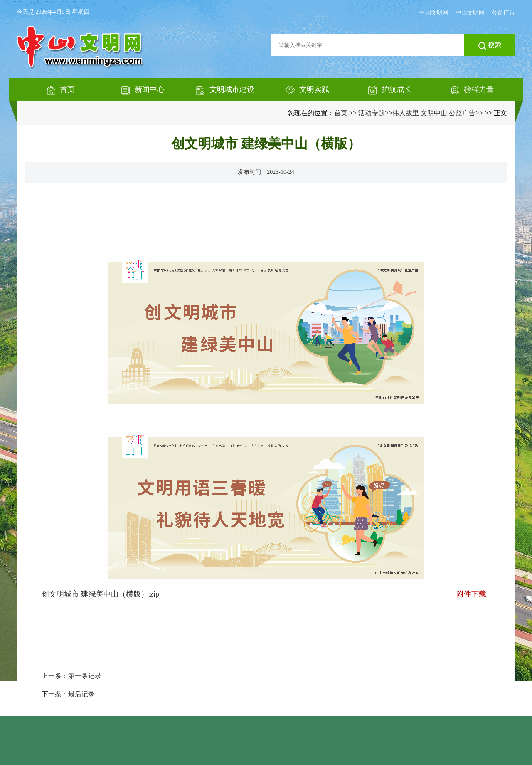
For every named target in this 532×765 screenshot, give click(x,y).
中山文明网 (470, 13)
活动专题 (372, 113)
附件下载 (471, 594)
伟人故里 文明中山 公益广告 (434, 113)
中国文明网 (434, 13)
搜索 (490, 46)
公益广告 (503, 13)
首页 (341, 113)
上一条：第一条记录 (71, 676)
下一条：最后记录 (68, 694)
